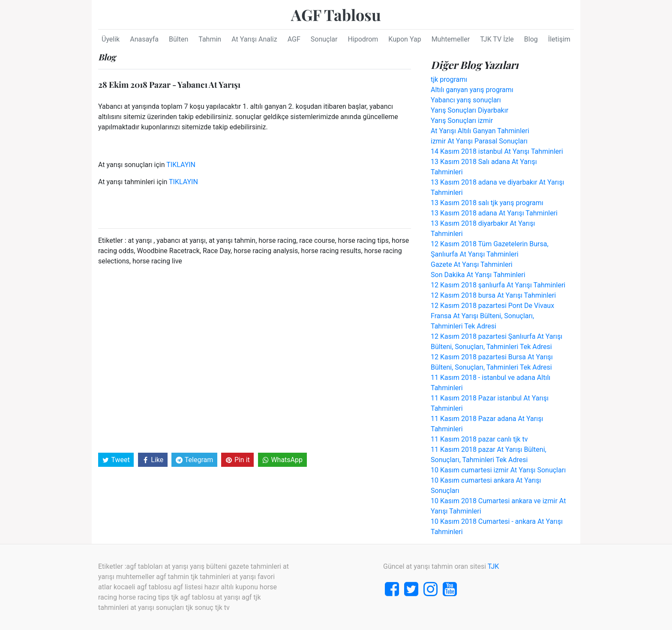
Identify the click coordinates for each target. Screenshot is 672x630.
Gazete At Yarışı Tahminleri (472, 264)
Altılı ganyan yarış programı (472, 90)
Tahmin (210, 39)
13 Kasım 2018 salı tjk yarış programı (487, 203)
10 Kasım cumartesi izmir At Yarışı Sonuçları (498, 470)
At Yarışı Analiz (254, 39)
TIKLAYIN (181, 165)
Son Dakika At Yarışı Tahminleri (478, 275)
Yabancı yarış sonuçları (466, 100)
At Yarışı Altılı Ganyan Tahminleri (480, 131)
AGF (294, 39)
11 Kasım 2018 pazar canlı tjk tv (479, 439)
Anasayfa (144, 39)
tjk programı (449, 79)
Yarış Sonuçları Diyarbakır (469, 110)
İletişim (559, 39)
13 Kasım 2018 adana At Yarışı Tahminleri (494, 213)
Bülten (178, 39)
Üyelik (111, 39)
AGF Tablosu (336, 15)
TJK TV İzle (497, 39)
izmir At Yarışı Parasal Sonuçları (479, 141)
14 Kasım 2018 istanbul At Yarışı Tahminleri (497, 151)
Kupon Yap (405, 39)
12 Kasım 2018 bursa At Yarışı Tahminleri (493, 295)
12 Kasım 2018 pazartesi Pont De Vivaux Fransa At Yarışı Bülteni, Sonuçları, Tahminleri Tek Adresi (492, 316)
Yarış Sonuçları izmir (462, 121)
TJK (493, 566)
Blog (531, 39)
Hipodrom (363, 39)
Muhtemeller (451, 39)
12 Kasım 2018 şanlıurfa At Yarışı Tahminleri (498, 285)
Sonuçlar (324, 39)
